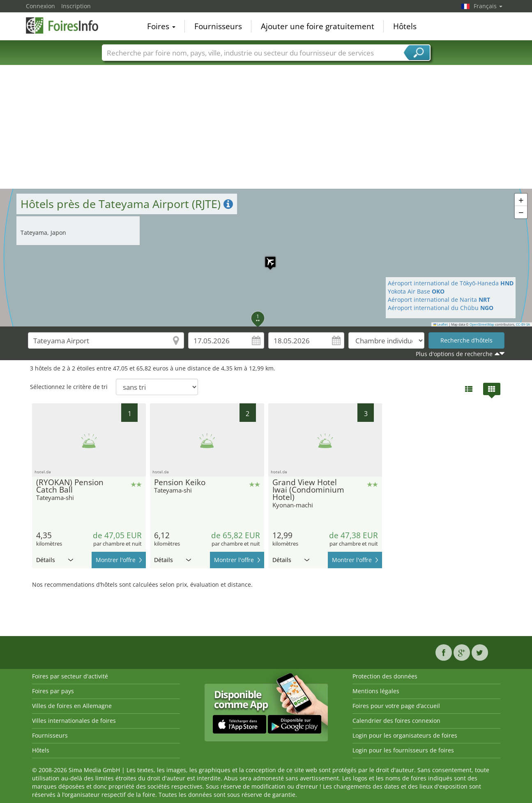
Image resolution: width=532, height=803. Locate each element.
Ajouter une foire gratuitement (318, 26)
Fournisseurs (218, 26)
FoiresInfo (67, 25)
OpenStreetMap (482, 324)
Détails (55, 560)
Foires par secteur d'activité (70, 676)
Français (488, 6)
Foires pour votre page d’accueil (396, 706)
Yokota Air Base (416, 291)
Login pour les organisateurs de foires (405, 735)
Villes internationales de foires (74, 721)
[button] (266, 258)
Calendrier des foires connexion (396, 721)
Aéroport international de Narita (439, 300)
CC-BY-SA (523, 324)
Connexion (40, 6)
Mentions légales (376, 691)
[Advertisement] (266, 127)
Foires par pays (53, 691)
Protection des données (385, 676)
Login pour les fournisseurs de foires (403, 750)
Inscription (76, 6)
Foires (161, 26)
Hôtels (405, 26)
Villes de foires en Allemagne (72, 706)
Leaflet (441, 324)
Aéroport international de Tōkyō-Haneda (451, 283)
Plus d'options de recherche (454, 354)
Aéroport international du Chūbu (441, 308)
